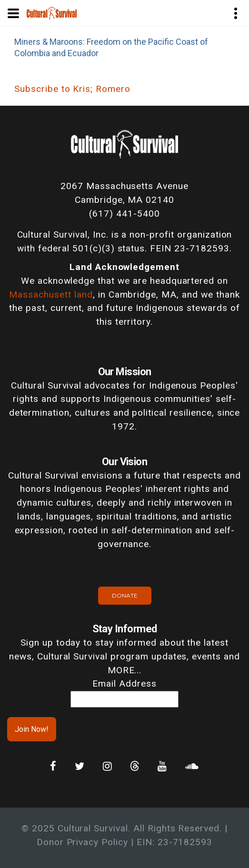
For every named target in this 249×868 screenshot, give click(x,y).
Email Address (124, 683)
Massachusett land (51, 294)
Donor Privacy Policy (82, 842)
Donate (125, 595)
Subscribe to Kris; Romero (72, 89)
